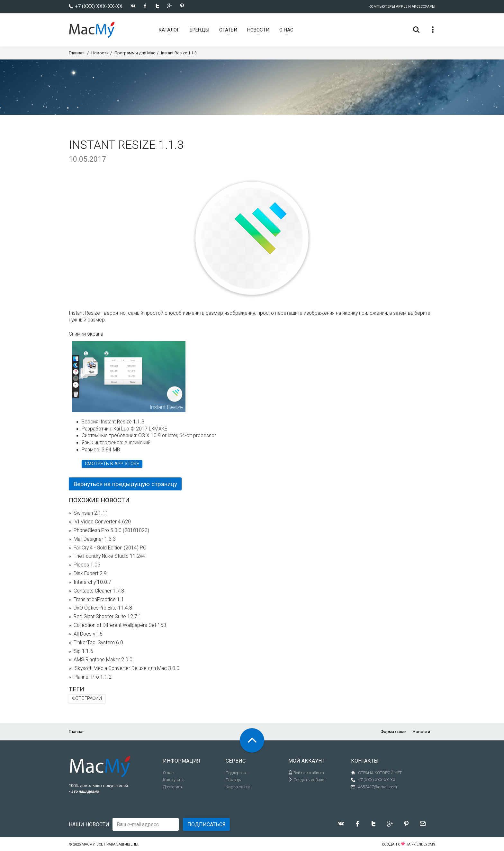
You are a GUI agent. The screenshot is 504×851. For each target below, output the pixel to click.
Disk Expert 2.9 (90, 574)
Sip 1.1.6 (83, 651)
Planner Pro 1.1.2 (93, 677)
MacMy (88, 844)
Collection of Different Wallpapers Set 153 (120, 625)
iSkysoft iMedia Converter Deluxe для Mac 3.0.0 (126, 668)
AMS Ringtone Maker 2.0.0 (103, 660)
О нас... (170, 773)
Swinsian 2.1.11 (91, 513)
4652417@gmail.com (378, 787)
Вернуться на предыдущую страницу (125, 484)
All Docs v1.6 (88, 634)
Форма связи (394, 732)
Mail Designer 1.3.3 (95, 539)
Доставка (172, 787)
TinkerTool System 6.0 (98, 643)
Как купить (174, 780)
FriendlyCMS (423, 844)
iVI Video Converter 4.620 (102, 522)
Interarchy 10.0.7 (92, 582)
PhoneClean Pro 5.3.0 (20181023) (111, 530)
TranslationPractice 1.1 (99, 600)
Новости (100, 53)
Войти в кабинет (306, 773)
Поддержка (237, 773)
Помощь (233, 780)
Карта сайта (238, 787)
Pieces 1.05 (87, 565)
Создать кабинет (307, 780)
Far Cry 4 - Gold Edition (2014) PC (110, 548)
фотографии (87, 698)
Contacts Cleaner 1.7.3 (99, 591)
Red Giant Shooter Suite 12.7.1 (108, 617)
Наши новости (89, 824)
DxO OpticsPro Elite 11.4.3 (103, 608)
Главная (77, 53)
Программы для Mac (135, 53)
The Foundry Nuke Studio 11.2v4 (109, 556)
